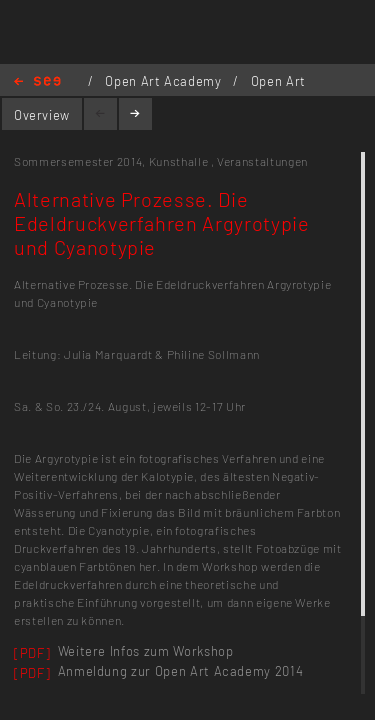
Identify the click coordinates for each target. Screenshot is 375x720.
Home (37, 82)
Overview (42, 115)
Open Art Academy (165, 81)
